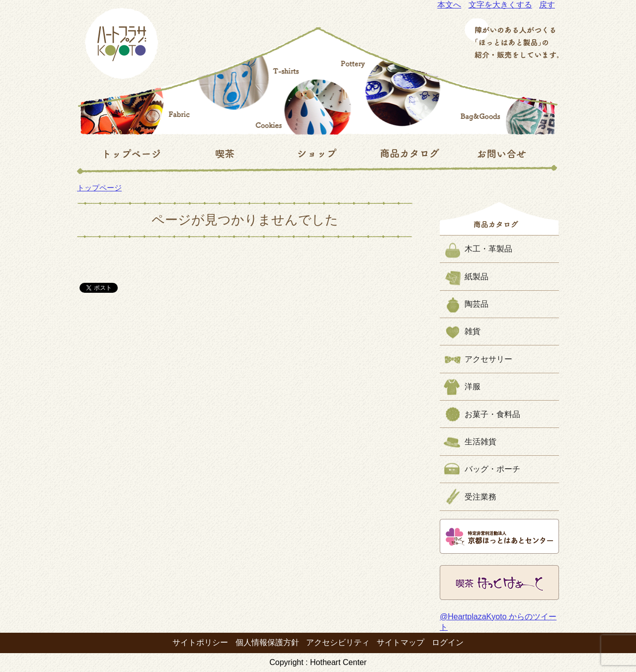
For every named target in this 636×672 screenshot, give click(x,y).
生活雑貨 (480, 442)
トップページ (99, 188)
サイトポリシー (200, 642)
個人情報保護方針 (267, 642)
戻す (547, 5)
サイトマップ (400, 642)
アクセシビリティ (338, 642)
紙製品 (477, 277)
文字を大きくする (500, 5)
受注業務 (480, 497)
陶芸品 (477, 304)
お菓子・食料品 (492, 414)
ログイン (448, 642)
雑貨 (473, 331)
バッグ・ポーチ (492, 469)
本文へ (449, 5)
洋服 (473, 386)
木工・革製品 (488, 249)
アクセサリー (488, 359)
